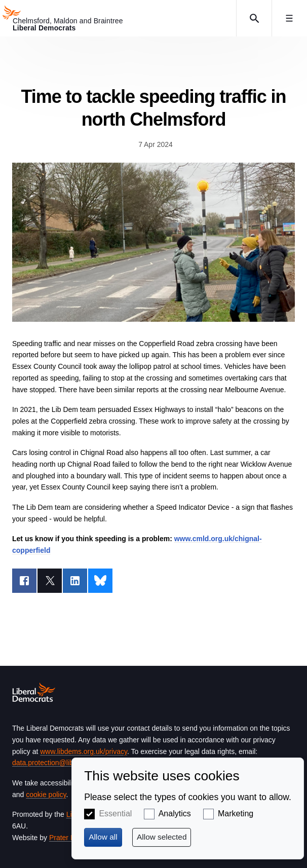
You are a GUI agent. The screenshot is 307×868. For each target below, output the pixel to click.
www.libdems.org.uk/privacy (84, 751)
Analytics (175, 814)
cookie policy (46, 795)
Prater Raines (71, 838)
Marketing (236, 814)
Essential (115, 814)
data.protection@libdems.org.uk (62, 763)
